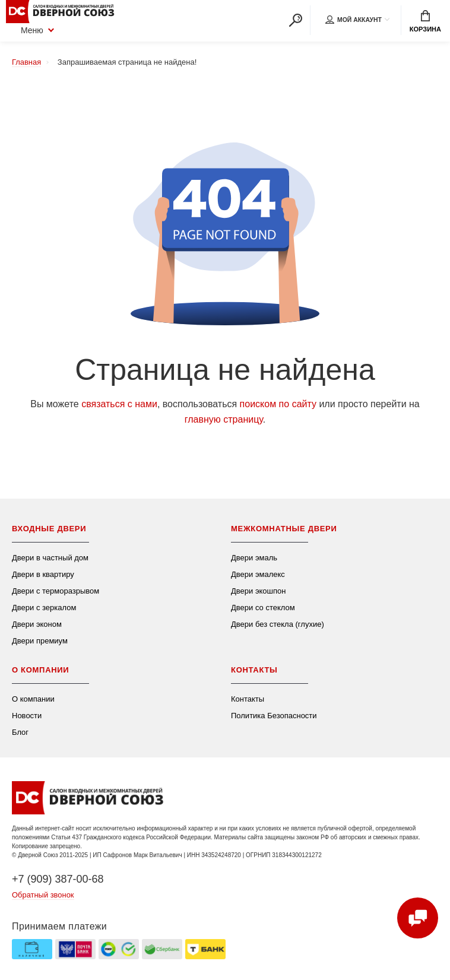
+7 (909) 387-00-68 (58, 879)
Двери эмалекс (258, 574)
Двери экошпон (258, 591)
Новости (27, 716)
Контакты (248, 699)
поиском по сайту (278, 404)
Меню (25, 30)
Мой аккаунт (352, 20)
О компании (33, 699)
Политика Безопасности (274, 716)
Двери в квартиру (43, 574)
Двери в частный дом (50, 558)
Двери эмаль (254, 558)
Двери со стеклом (263, 608)
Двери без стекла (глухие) (278, 624)
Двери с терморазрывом (56, 591)
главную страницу (224, 419)
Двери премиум (40, 641)
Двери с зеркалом (44, 608)
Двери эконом (37, 624)
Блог (20, 732)
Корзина (425, 21)
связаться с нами (119, 404)
